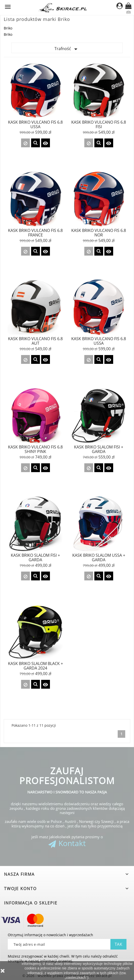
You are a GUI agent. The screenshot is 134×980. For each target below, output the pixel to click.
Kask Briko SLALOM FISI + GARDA (99, 449)
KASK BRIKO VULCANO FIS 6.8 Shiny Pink (35, 449)
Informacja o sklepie (31, 903)
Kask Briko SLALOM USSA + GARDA (99, 557)
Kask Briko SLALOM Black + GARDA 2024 (36, 666)
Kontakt (72, 843)
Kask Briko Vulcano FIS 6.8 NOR (99, 233)
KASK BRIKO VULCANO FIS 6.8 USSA (99, 341)
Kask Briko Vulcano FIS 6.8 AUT (35, 341)
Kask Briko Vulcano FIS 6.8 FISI (99, 124)
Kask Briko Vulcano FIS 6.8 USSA (35, 124)
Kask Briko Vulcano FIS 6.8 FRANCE (35, 233)
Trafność (67, 49)
